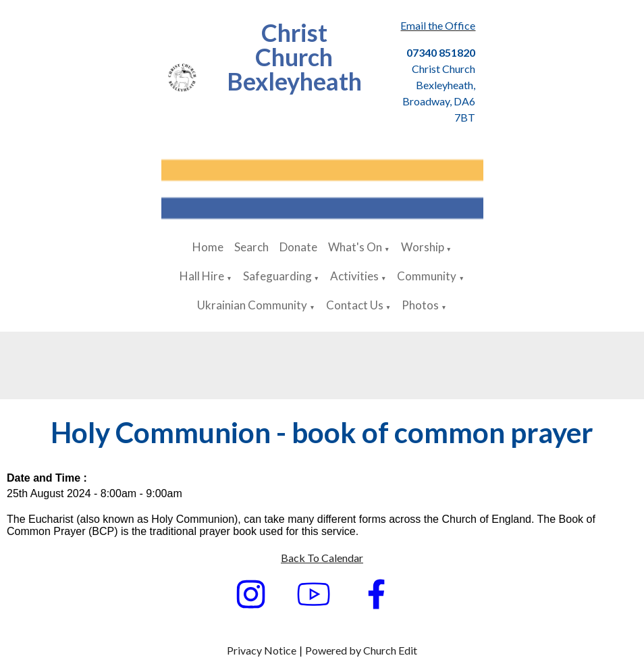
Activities (354, 276)
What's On (355, 247)
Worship (423, 247)
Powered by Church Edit (361, 650)
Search (251, 247)
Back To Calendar (322, 558)
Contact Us (355, 305)
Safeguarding (277, 276)
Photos (420, 305)
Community (427, 276)
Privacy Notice (262, 650)
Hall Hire (202, 276)
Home (208, 247)
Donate (298, 247)
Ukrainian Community (252, 305)
